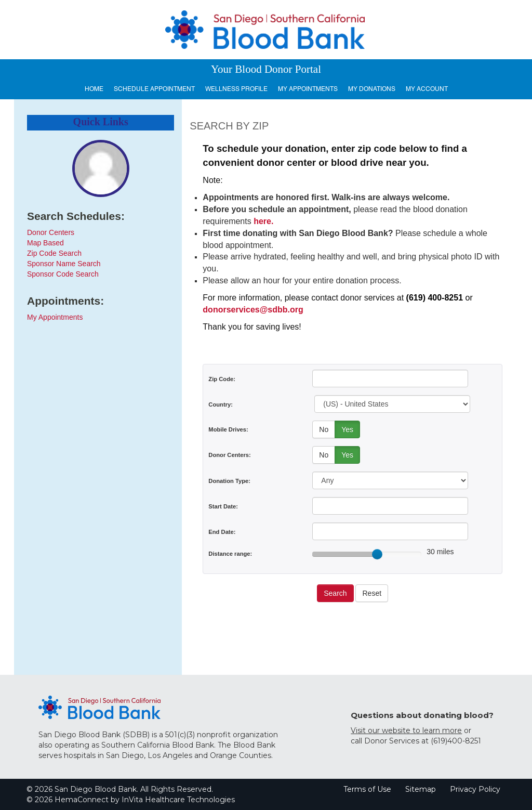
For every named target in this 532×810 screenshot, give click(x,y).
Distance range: (230, 554)
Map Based (45, 243)
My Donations (372, 89)
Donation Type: (229, 481)
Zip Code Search (54, 253)
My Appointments (308, 89)
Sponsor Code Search (63, 274)
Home (94, 89)
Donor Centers (51, 232)
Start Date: (223, 506)
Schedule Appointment (154, 89)
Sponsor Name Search (64, 264)
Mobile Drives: (228, 429)
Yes (347, 429)
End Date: (222, 532)
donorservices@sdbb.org (253, 310)
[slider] (377, 554)
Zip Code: (222, 379)
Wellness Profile (236, 89)
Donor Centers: (229, 455)
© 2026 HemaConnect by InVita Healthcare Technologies (131, 800)
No (324, 429)
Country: (221, 404)
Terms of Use (367, 789)
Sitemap (421, 789)
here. (263, 221)
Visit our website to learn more (406, 730)
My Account (427, 89)
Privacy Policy (475, 789)
